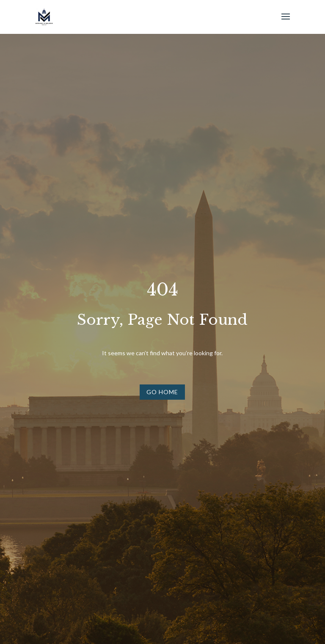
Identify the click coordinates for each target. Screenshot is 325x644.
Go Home (162, 392)
